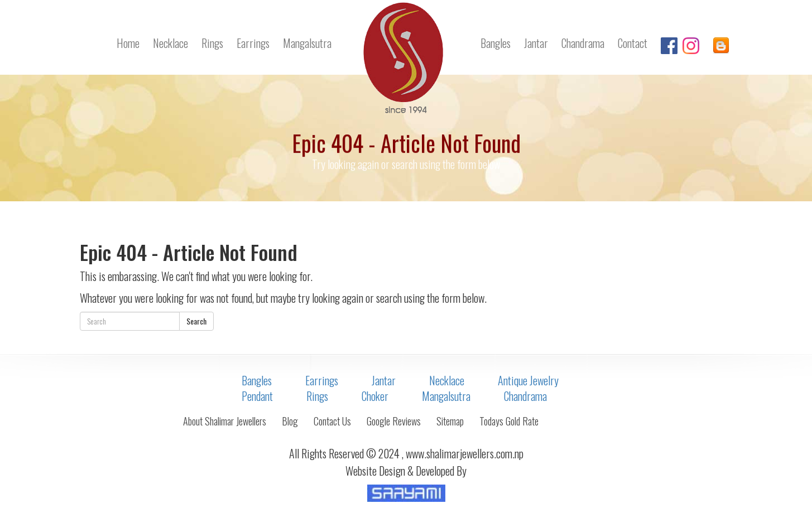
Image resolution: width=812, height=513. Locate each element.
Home (128, 43)
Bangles (496, 43)
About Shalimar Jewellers (225, 421)
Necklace (170, 43)
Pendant (257, 396)
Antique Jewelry (528, 380)
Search (196, 321)
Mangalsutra (307, 43)
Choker (375, 396)
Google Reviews (394, 421)
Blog (290, 421)
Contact (633, 43)
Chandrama (583, 43)
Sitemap (450, 421)
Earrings (253, 43)
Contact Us (332, 421)
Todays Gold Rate (509, 421)
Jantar (536, 43)
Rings (212, 43)
